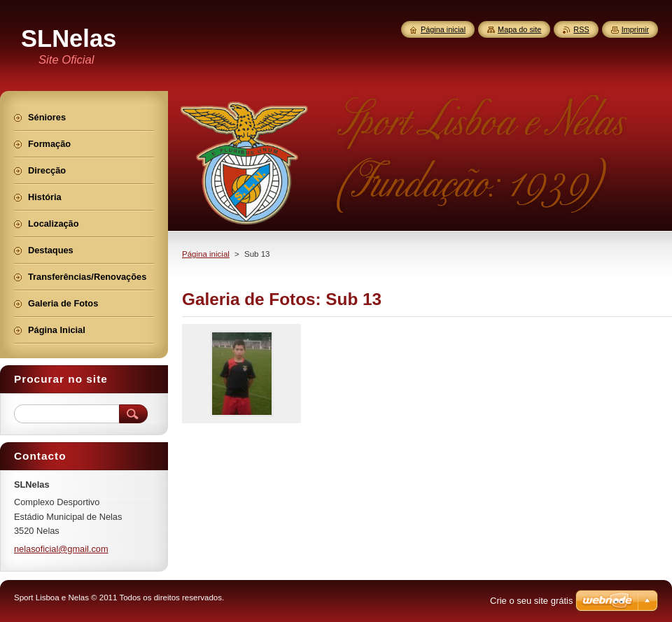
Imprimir (635, 29)
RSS (581, 29)
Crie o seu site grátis (532, 601)
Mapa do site (519, 29)
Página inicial (206, 254)
